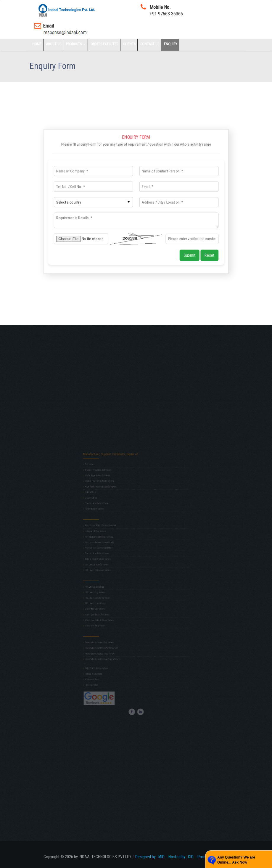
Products (77, 44)
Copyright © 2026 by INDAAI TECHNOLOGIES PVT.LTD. (88, 857)
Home (37, 44)
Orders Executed (104, 44)
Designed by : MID (151, 857)
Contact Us (150, 44)
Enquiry (171, 44)
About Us (54, 44)
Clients (129, 44)
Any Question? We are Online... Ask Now (236, 860)
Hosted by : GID (182, 857)
